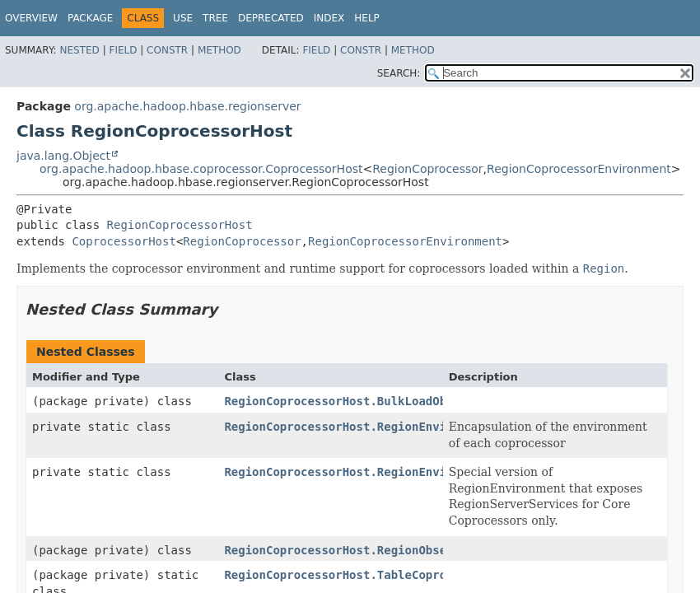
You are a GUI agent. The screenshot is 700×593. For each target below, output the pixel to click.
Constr (167, 50)
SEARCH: (399, 73)
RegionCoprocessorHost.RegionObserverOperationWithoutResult (425, 550)
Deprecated (271, 18)
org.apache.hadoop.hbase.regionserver (187, 106)
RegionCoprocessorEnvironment (579, 169)
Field (123, 50)
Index (329, 18)
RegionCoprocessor (427, 169)
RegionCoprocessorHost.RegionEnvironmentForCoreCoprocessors (425, 472)
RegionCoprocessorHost (180, 225)
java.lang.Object (63, 156)
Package (90, 18)
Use (183, 18)
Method (219, 50)
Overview (31, 18)
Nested (79, 50)
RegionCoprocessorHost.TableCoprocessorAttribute (387, 575)
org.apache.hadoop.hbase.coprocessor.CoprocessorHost (201, 169)
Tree (215, 18)
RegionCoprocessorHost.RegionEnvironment (359, 427)
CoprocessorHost (124, 241)
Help (367, 18)
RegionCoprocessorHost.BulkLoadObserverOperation (387, 401)
